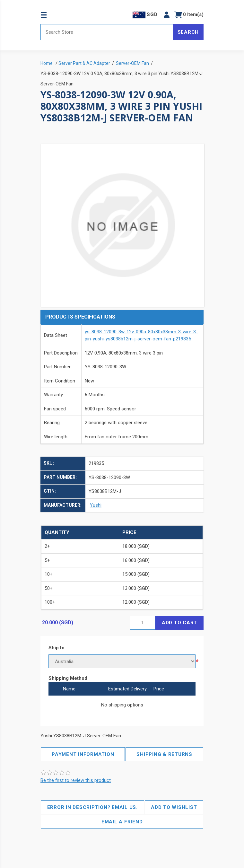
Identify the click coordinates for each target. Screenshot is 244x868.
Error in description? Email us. (92, 807)
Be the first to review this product (76, 780)
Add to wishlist (174, 807)
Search (188, 32)
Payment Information (83, 754)
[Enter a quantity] (143, 623)
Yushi (96, 505)
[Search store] (107, 32)
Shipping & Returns (164, 754)
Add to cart (179, 623)
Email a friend (122, 822)
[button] (167, 15)
